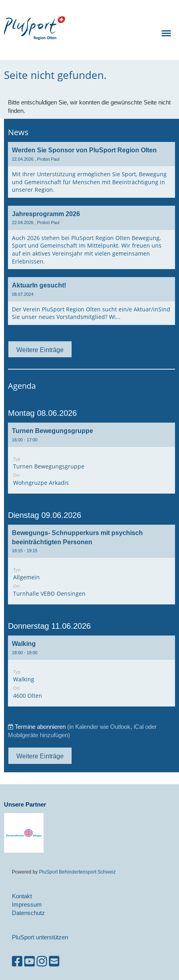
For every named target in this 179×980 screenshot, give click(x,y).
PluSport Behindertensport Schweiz (77, 872)
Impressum (27, 904)
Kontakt (22, 896)
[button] (91, 458)
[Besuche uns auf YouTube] (29, 961)
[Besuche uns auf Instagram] (42, 961)
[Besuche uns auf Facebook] (17, 961)
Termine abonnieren (40, 727)
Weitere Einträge (40, 350)
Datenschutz (28, 913)
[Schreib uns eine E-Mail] (54, 961)
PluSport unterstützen (40, 937)
